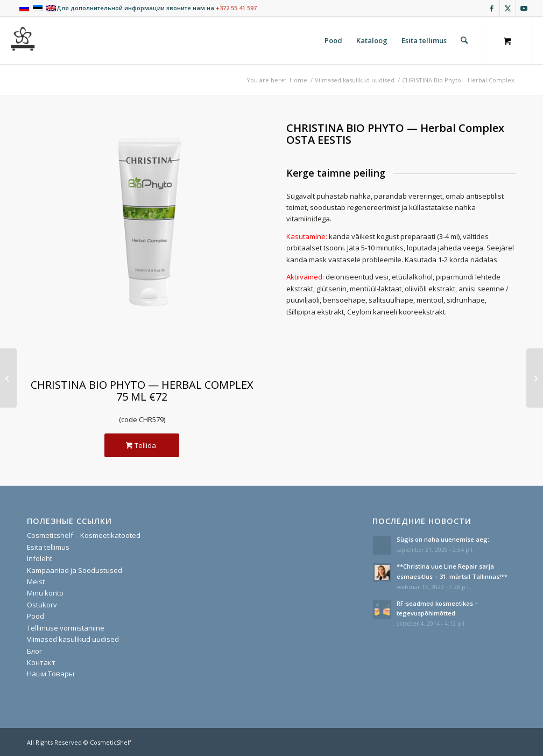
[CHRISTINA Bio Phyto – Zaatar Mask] (8, 378)
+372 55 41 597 (236, 8)
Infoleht (40, 558)
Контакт (41, 662)
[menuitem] (333, 40)
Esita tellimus (48, 547)
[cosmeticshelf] (23, 40)
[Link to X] (508, 8)
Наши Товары (51, 674)
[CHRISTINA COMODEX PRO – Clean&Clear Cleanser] (535, 378)
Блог (34, 651)
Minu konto (45, 593)
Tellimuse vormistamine (66, 628)
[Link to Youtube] (524, 8)
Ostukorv (42, 605)
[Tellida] (142, 446)
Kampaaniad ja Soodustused (75, 570)
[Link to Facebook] (492, 8)
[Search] (464, 40)
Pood (36, 616)
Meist (36, 582)
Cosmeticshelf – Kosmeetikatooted (84, 535)
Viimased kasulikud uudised (73, 639)
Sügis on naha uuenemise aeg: (443, 539)
